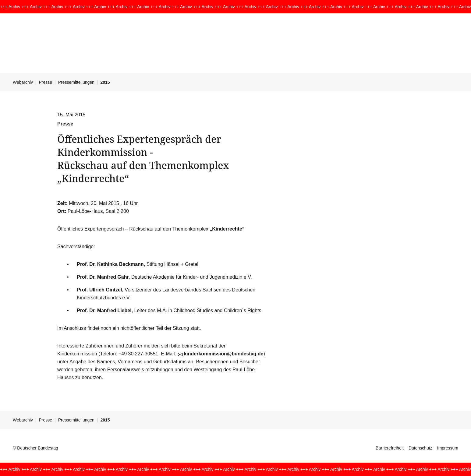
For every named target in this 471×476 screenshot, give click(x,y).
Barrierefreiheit (390, 448)
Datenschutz (420, 448)
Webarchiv (23, 82)
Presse (46, 82)
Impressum (448, 448)
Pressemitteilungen (76, 82)
